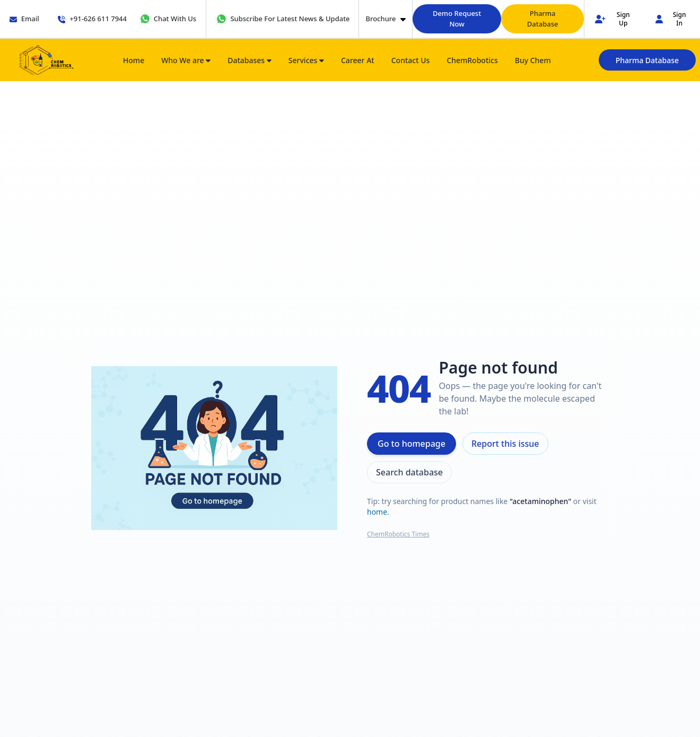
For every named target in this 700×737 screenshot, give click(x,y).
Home (134, 60)
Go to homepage (412, 444)
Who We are (186, 60)
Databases (250, 60)
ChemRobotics (472, 60)
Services (306, 60)
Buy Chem (533, 60)
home (377, 512)
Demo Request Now (457, 19)
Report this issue (505, 444)
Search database (409, 472)
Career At (358, 60)
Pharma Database (543, 19)
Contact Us (411, 60)
